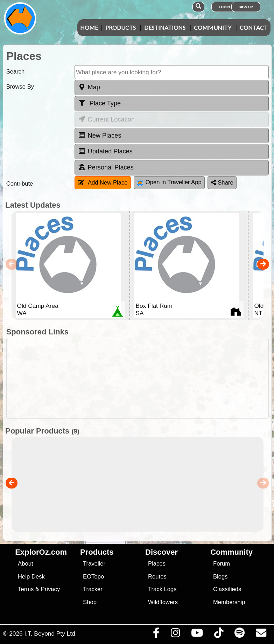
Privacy (51, 589)
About (25, 564)
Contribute (20, 184)
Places (157, 564)
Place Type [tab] (99, 103)
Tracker (93, 589)
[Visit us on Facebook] (156, 635)
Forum (222, 564)
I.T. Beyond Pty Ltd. (50, 633)
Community (213, 27)
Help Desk (31, 577)
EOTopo (93, 577)
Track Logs (162, 589)
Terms (26, 589)
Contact (254, 27)
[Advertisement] (141, 378)
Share (222, 183)
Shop (90, 602)
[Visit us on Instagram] (175, 635)
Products (121, 27)
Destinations (165, 27)
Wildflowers (163, 602)
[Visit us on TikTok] (219, 635)
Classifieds (227, 589)
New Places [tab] (100, 135)
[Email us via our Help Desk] (261, 635)
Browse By (20, 87)
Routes (157, 577)
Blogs (220, 577)
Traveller (94, 564)
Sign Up (246, 7)
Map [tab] (89, 87)
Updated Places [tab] (105, 151)
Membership (229, 602)
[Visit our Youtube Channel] (197, 635)
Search (16, 72)
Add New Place (103, 183)
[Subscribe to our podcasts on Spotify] (239, 635)
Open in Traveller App (169, 182)
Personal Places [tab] (106, 167)
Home (89, 27)
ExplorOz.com (41, 552)
